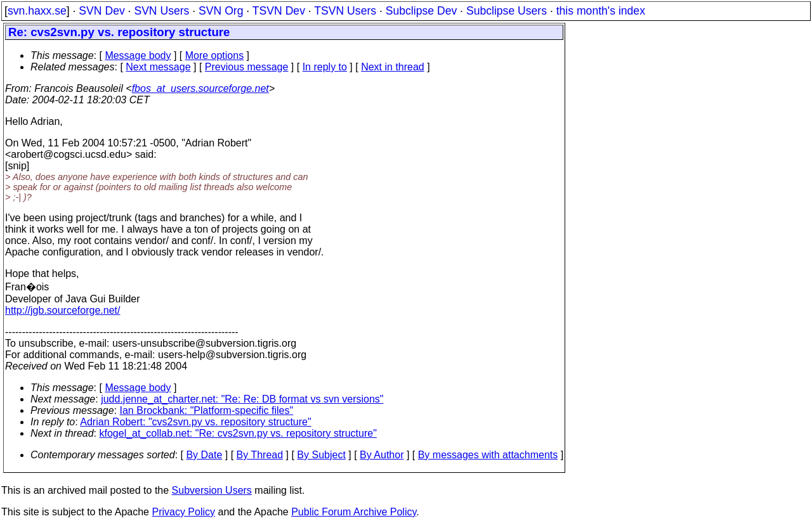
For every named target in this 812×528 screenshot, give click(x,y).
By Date (204, 455)
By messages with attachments (488, 455)
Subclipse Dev (421, 11)
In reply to (325, 67)
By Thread (260, 455)
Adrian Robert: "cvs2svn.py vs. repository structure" (195, 422)
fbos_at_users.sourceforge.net (200, 88)
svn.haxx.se (37, 11)
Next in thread (393, 67)
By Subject (321, 455)
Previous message (247, 67)
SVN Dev (101, 11)
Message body (138, 55)
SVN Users (161, 11)
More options (215, 55)
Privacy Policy (183, 512)
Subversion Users (212, 490)
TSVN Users (345, 11)
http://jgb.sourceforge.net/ (62, 310)
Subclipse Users (507, 11)
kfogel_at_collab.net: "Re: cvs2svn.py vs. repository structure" (238, 433)
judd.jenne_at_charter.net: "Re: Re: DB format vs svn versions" (242, 399)
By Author (382, 455)
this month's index (601, 11)
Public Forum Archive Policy (354, 512)
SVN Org (221, 11)
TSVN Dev (279, 11)
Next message (158, 67)
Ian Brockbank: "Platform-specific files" (207, 410)
